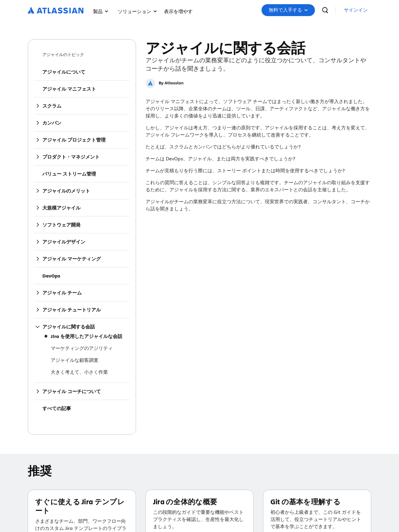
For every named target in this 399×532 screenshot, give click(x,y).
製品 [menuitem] (101, 11)
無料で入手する (288, 10)
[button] (178, 10)
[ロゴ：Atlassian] (56, 11)
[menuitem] (178, 10)
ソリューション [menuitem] (137, 11)
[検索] (325, 10)
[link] (356, 10)
